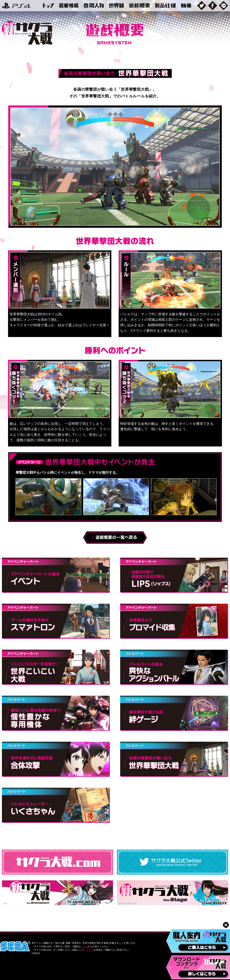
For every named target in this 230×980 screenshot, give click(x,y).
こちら (84, 946)
